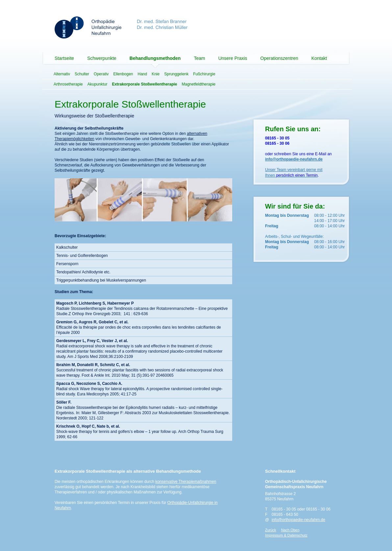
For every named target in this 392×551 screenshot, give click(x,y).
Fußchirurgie (204, 74)
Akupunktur (98, 84)
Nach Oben (290, 530)
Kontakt (319, 58)
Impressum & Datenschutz (286, 535)
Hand (142, 74)
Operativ (101, 74)
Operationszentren (279, 58)
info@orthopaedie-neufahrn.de (298, 520)
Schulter (82, 74)
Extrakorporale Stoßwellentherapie (144, 84)
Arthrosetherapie (68, 84)
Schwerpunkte (102, 58)
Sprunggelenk (176, 74)
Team (199, 58)
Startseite (64, 58)
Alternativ (62, 74)
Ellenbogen (123, 74)
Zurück (271, 530)
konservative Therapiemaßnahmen (186, 482)
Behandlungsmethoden (155, 58)
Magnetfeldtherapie (198, 84)
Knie (156, 74)
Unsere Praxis (233, 58)
